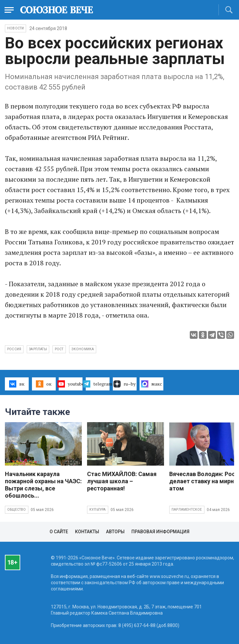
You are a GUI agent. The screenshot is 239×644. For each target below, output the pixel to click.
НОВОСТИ (15, 28)
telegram (98, 384)
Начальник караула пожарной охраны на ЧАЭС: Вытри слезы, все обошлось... (43, 485)
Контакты (87, 532)
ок (44, 384)
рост (59, 349)
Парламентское (187, 510)
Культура (98, 510)
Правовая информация (160, 532)
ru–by (125, 384)
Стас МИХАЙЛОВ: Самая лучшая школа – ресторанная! (122, 481)
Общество (17, 510)
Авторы (115, 532)
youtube (71, 384)
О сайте (59, 532)
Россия (14, 349)
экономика (83, 349)
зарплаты (38, 349)
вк (17, 384)
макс (152, 384)
